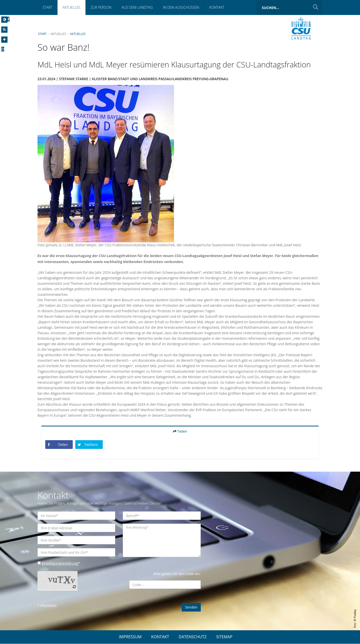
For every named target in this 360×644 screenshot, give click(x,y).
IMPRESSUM (130, 637)
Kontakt (217, 7)
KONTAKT (160, 637)
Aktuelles (71, 7)
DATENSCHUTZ (193, 637)
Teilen (180, 432)
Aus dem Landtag (137, 7)
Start (47, 7)
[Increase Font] (4, 40)
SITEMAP (224, 637)
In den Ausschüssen (181, 7)
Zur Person (101, 7)
